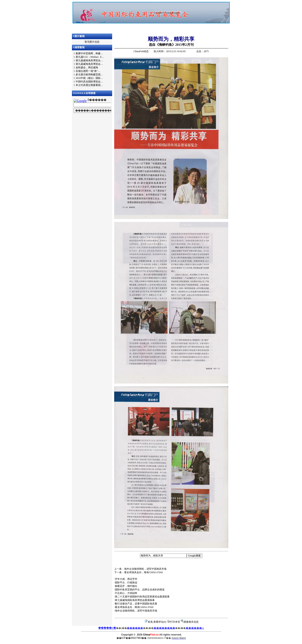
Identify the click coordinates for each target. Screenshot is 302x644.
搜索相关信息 (191, 622)
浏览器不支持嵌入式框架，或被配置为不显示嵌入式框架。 (151, 18)
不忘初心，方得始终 (126, 593)
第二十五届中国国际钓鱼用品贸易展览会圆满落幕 (142, 597)
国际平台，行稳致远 (126, 583)
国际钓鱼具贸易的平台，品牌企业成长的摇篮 (140, 590)
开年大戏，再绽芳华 (126, 579)
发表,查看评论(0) (157, 622)
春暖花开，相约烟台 (126, 586)
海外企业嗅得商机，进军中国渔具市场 (136, 611)
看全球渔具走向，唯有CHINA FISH (134, 607)
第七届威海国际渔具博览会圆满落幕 (135, 600)
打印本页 (175, 622)
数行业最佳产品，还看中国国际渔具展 (136, 604)
